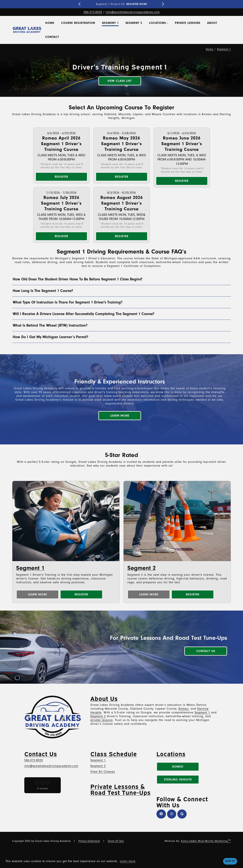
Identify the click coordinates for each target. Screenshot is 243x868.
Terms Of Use (116, 841)
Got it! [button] (230, 861)
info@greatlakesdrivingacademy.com (133, 12)
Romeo (183, 709)
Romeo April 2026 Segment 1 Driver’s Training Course (61, 144)
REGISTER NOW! (137, 4)
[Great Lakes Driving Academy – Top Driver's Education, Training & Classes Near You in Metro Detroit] (27, 30)
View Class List (120, 81)
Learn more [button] (128, 861)
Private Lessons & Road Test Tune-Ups (120, 789)
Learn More (120, 416)
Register (61, 177)
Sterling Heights (178, 780)
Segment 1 (30, 568)
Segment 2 (142, 568)
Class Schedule (114, 753)
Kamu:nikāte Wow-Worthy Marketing (206, 841)
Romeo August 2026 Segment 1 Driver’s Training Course (122, 203)
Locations (171, 753)
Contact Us (206, 651)
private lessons (102, 720)
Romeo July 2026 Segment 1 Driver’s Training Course (61, 203)
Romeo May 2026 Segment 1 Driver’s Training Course (121, 144)
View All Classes (103, 772)
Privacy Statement (89, 841)
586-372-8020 (93, 12)
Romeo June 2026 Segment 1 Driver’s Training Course (182, 144)
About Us (104, 698)
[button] (12, 473)
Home (210, 49)
